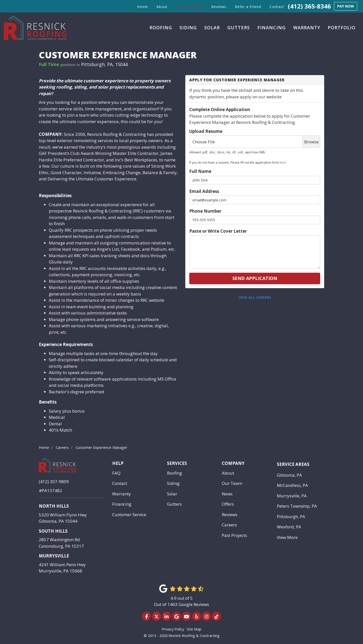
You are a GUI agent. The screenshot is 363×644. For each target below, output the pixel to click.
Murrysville (54, 556)
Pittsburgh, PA (291, 517)
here (283, 163)
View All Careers (255, 297)
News (227, 494)
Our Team (232, 483)
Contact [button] (277, 7)
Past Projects (234, 535)
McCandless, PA (292, 485)
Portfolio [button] (342, 28)
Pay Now (346, 6)
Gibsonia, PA (289, 475)
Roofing (174, 473)
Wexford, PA (289, 527)
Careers (229, 525)
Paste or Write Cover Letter (218, 231)
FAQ (116, 473)
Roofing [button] (161, 28)
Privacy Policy (173, 629)
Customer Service (129, 515)
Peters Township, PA (297, 506)
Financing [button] (271, 28)
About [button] (162, 7)
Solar (172, 494)
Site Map (194, 629)
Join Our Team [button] (189, 7)
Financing (122, 504)
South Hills (53, 531)
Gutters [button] (239, 28)
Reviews (230, 515)
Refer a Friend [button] (248, 7)
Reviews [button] (219, 7)
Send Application (255, 278)
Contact (120, 483)
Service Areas (293, 464)
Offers (228, 504)
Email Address (204, 191)
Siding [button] (188, 28)
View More (287, 537)
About (228, 473)
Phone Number (205, 211)
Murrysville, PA (292, 496)
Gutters (174, 504)
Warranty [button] (307, 28)
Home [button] (142, 7)
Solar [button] (212, 28)
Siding (173, 483)
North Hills (54, 506)
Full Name (200, 171)
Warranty (122, 494)
